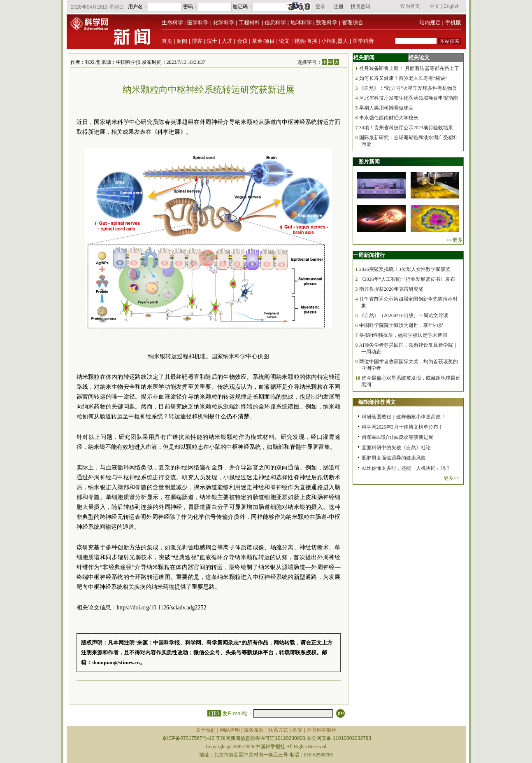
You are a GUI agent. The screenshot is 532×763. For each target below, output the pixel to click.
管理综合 (353, 22)
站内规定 (430, 22)
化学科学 (224, 22)
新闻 (182, 41)
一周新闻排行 (369, 255)
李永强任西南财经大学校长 (389, 118)
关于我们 (206, 730)
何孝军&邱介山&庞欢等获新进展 (398, 437)
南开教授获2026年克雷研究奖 (391, 289)
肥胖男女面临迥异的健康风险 (394, 458)
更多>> (451, 478)
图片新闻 (369, 162)
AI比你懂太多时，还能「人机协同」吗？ (406, 468)
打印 (214, 713)
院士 (212, 41)
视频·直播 (306, 41)
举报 (297, 730)
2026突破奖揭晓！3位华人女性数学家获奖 (405, 269)
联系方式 (278, 730)
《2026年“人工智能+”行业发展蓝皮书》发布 (407, 279)
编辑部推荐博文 (377, 402)
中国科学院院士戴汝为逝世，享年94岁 (401, 325)
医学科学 (198, 22)
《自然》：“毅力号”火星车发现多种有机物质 (408, 88)
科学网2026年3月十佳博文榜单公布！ (402, 427)
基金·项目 (263, 41)
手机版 (453, 22)
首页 (167, 41)
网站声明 (230, 730)
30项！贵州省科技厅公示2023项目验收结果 (406, 128)
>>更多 (455, 240)
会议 (242, 41)
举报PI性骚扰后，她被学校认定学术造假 (403, 335)
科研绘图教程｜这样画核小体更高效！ (404, 417)
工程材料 (249, 22)
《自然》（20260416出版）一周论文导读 (404, 315)
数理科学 (327, 22)
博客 (197, 41)
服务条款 (254, 730)
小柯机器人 (335, 41)
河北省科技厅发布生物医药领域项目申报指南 (409, 98)
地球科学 (301, 22)
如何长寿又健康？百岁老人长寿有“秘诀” (403, 78)
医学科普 (363, 41)
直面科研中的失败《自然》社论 (396, 448)
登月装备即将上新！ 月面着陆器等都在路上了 (409, 68)
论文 (284, 41)
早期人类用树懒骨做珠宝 (386, 108)
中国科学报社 (321, 730)
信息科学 (275, 22)
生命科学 (172, 22)
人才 (227, 41)
